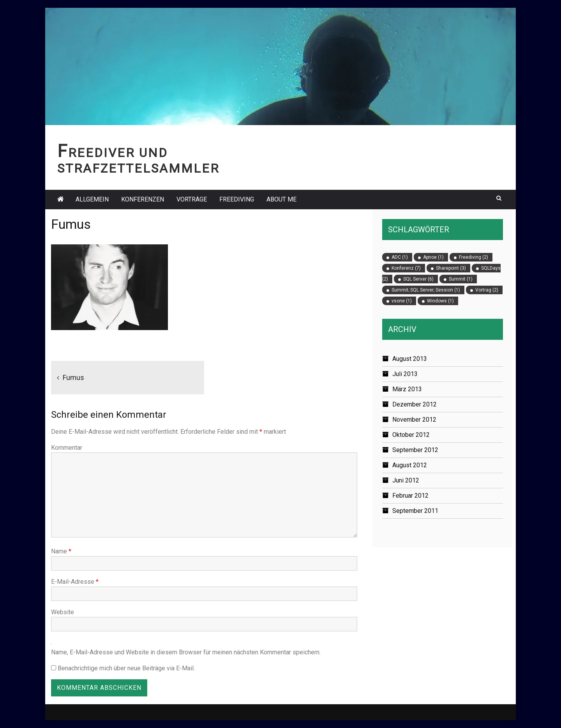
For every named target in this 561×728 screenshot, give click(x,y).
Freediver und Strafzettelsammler (138, 161)
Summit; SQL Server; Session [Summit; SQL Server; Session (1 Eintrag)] (426, 290)
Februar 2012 (410, 496)
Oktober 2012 (411, 435)
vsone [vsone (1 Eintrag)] (402, 301)
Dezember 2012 (415, 404)
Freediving (237, 199)
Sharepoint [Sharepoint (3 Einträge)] (451, 268)
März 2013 (407, 389)
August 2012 (410, 465)
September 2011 (415, 511)
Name (61, 551)
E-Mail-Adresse (75, 582)
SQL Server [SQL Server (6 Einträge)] (418, 279)
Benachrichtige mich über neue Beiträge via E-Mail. (126, 668)
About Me (281, 199)
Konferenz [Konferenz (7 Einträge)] (406, 268)
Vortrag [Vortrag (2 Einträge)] (487, 290)
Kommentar (67, 448)
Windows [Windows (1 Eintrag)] (440, 301)
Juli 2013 (405, 374)
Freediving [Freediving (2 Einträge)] (474, 257)
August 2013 (410, 359)
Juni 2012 (406, 480)
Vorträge (192, 199)
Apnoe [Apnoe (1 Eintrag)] (433, 257)
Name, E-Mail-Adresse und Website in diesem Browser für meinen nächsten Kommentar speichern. (186, 652)
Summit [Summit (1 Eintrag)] (461, 279)
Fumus (73, 377)
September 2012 (415, 450)
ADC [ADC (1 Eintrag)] (400, 257)
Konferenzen (143, 199)
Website (63, 612)
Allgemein (92, 199)
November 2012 (414, 420)
